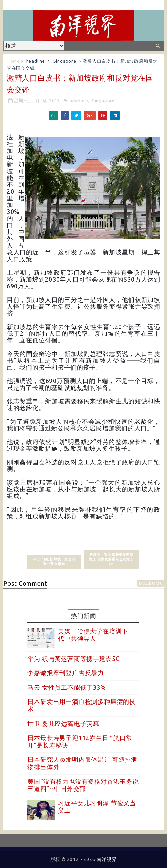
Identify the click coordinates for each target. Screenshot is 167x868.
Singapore (65, 61)
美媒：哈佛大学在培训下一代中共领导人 (96, 635)
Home (13, 61)
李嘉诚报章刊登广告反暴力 (66, 673)
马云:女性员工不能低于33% (67, 687)
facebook (150, 583)
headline (36, 61)
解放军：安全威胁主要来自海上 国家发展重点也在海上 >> (111, 559)
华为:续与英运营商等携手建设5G (74, 659)
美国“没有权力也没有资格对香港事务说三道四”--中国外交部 (83, 785)
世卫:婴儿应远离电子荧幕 (63, 724)
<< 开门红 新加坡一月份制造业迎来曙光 (54, 562)
